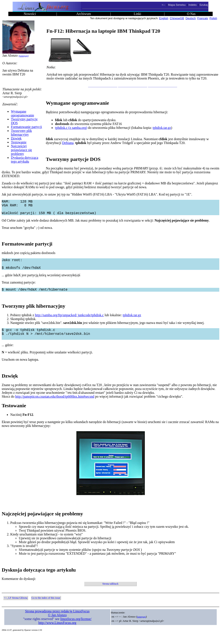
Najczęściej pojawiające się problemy (21, 150)
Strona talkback (110, 593)
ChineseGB (177, 18)
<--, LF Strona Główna (16, 607)
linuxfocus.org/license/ (76, 628)
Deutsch (191, 18)
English (164, 18)
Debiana (68, 143)
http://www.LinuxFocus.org (57, 632)
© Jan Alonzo (57, 624)
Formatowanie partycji (26, 127)
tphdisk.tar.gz (162, 128)
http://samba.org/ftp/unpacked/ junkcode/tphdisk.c (69, 322)
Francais (203, 18)
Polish (213, 18)
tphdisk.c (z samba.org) (71, 128)
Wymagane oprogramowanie (22, 113)
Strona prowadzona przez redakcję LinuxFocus (57, 621)
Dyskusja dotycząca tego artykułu (25, 160)
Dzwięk (16, 138)
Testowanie (19, 142)
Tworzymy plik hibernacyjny (21, 133)
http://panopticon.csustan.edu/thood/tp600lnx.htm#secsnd (55, 406)
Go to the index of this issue (46, 607)
